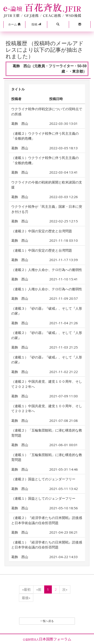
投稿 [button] (36, 24)
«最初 (26, 589)
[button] (14, 25)
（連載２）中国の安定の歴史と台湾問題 (42, 231)
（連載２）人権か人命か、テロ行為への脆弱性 (47, 270)
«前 (39, 589)
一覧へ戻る (47, 621)
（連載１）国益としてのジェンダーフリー (43, 498)
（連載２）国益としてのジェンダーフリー (43, 479)
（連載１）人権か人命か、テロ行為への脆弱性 (47, 289)
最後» (26, 598)
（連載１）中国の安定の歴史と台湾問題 (42, 250)
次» (65, 589)
